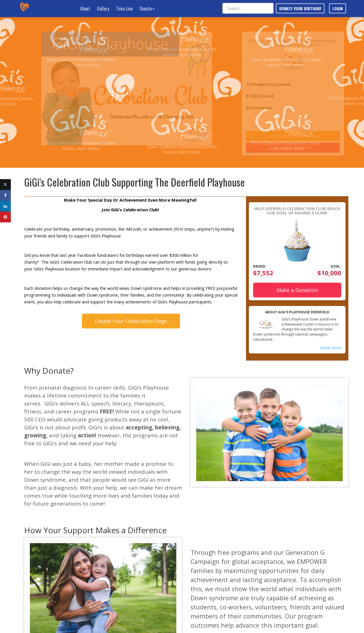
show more (331, 348)
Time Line (124, 9)
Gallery (103, 9)
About (85, 9)
